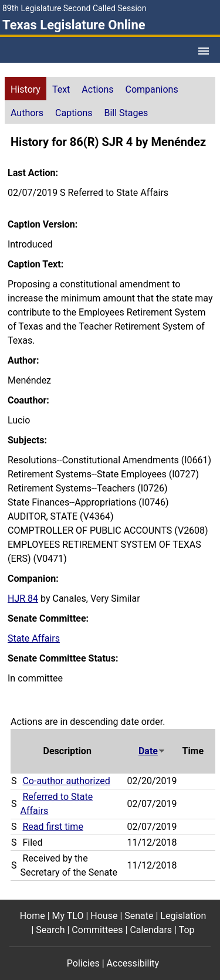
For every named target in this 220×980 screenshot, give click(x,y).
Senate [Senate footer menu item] (139, 916)
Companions (152, 89)
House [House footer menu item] (104, 916)
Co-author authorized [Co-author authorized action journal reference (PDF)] (66, 781)
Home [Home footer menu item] (33, 916)
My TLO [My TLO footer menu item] (68, 916)
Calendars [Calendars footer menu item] (151, 930)
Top (187, 930)
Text (61, 89)
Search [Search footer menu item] (50, 930)
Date (152, 751)
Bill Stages (126, 113)
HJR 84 (23, 598)
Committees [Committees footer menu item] (97, 930)
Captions (74, 113)
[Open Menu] (204, 51)
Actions (97, 89)
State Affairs (34, 638)
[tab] (26, 89)
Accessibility (133, 963)
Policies (83, 963)
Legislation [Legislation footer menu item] (183, 916)
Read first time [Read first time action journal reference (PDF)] (53, 827)
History (26, 89)
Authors (27, 113)
